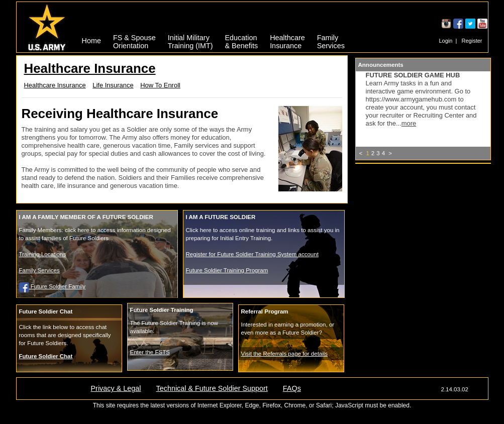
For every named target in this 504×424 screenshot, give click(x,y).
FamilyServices (331, 40)
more (409, 123)
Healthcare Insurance (55, 85)
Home (91, 41)
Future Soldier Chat (46, 356)
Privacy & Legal (116, 388)
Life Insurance (113, 85)
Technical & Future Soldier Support (212, 388)
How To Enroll (160, 85)
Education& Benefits (242, 40)
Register (472, 41)
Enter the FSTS (150, 352)
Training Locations (43, 254)
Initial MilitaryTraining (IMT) (190, 40)
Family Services (39, 270)
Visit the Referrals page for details (285, 354)
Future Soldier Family (53, 286)
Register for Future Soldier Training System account (252, 254)
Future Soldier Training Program (227, 270)
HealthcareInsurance (287, 40)
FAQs (292, 388)
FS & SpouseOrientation (134, 40)
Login (445, 41)
